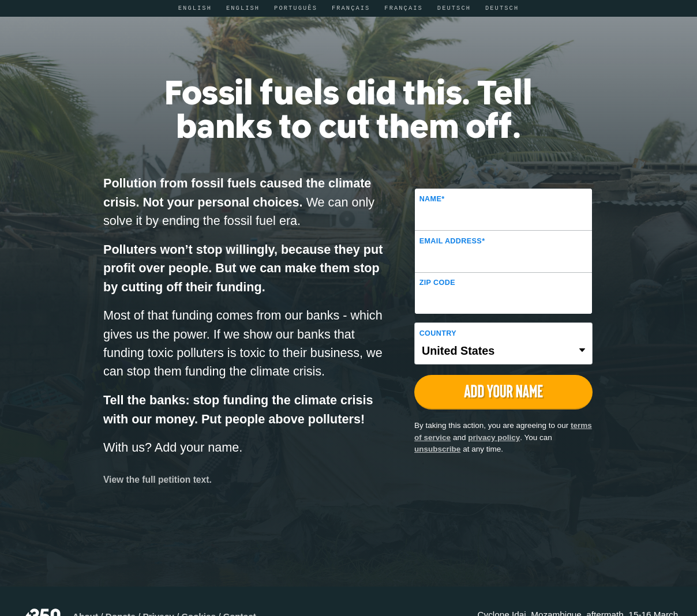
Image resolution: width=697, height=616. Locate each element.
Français (351, 8)
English (195, 8)
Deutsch (454, 8)
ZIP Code (437, 283)
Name (432, 199)
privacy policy (494, 437)
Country (438, 333)
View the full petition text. (158, 480)
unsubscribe (437, 449)
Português (296, 8)
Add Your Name (503, 391)
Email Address (452, 241)
